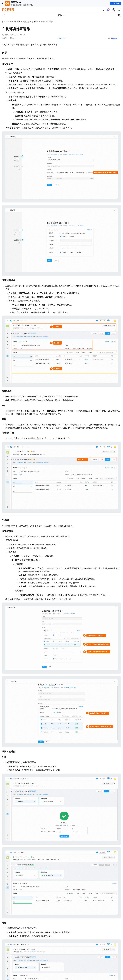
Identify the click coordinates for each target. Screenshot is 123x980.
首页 (4, 22)
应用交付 (26, 22)
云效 (10, 22)
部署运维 (35, 22)
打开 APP (115, 3)
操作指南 (17, 22)
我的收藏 (114, 39)
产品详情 (61, 38)
